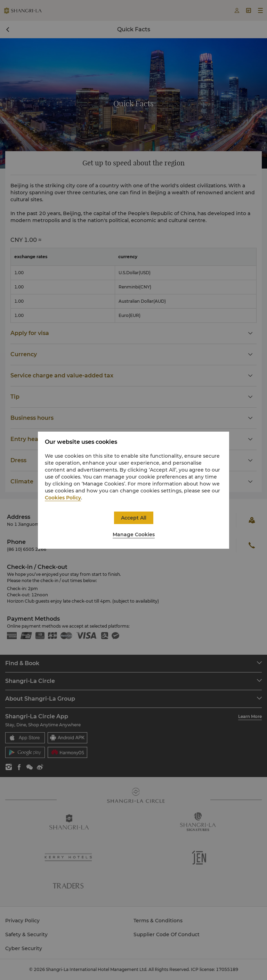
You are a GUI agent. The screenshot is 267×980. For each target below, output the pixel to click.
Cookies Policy (63, 498)
